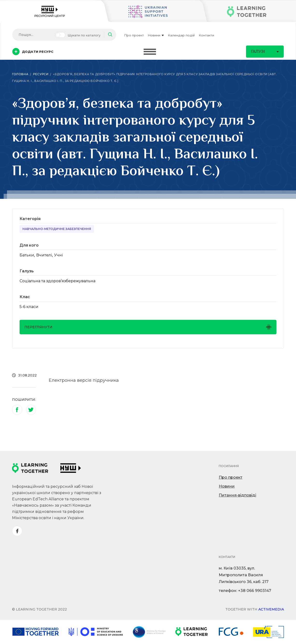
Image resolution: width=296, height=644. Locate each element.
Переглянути (148, 327)
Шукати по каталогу (84, 35)
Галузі (265, 51)
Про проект (134, 35)
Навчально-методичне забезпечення (57, 229)
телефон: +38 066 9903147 (245, 591)
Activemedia (271, 609)
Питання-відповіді (237, 495)
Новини (156, 35)
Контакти (206, 35)
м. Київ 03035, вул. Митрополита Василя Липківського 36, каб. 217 (244, 575)
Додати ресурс (33, 52)
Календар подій (181, 35)
